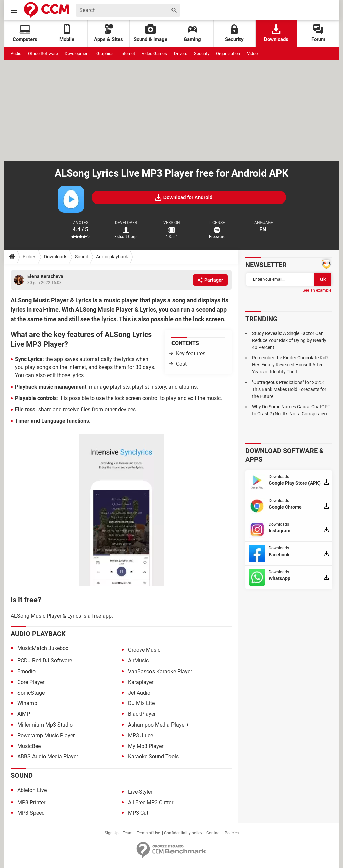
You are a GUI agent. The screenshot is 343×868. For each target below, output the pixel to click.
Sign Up (112, 833)
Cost (181, 364)
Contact (214, 833)
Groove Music (144, 650)
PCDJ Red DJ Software (45, 661)
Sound (82, 257)
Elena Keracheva (45, 276)
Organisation (228, 53)
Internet (128, 53)
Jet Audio (139, 693)
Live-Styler (140, 792)
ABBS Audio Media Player (48, 757)
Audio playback (112, 257)
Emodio (26, 671)
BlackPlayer (142, 714)
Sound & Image (151, 33)
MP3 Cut (138, 813)
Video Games (154, 53)
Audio (16, 53)
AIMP (24, 714)
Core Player (31, 682)
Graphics (105, 53)
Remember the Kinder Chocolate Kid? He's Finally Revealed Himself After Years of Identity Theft (290, 365)
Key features (191, 354)
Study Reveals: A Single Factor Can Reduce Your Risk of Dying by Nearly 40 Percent (289, 340)
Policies (232, 833)
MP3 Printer (31, 802)
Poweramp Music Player (46, 735)
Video (252, 53)
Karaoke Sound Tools (153, 757)
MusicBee (29, 746)
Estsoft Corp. (126, 237)
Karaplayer (141, 682)
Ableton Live (32, 790)
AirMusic (138, 661)
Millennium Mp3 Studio (45, 725)
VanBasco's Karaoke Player (160, 671)
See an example (317, 290)
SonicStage (31, 693)
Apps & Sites (109, 33)
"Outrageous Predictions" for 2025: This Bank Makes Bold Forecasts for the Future (289, 389)
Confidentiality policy (183, 833)
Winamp (27, 703)
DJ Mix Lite (141, 703)
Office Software (43, 53)
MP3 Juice (141, 735)
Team (128, 833)
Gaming (192, 33)
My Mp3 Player (146, 746)
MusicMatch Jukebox (43, 648)
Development (77, 53)
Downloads (276, 33)
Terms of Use (148, 833)
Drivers (181, 53)
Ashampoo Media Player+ (158, 725)
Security (234, 33)
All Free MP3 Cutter (151, 802)
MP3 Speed (31, 813)
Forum (318, 33)
